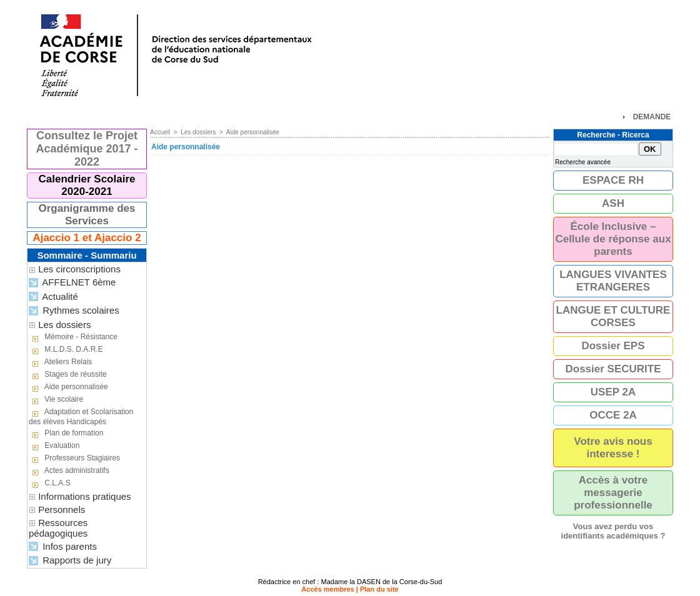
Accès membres (327, 589)
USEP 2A (613, 392)
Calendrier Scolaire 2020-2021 (87, 185)
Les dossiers (64, 325)
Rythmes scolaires (74, 311)
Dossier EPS (613, 346)
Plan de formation (66, 434)
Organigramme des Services (87, 215)
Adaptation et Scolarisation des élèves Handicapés (81, 417)
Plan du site (379, 589)
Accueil (160, 132)
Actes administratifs (69, 471)
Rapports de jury (70, 561)
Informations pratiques (84, 496)
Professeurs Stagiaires (74, 459)
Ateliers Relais (60, 362)
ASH (613, 203)
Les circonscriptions (79, 269)
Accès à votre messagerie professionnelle (613, 493)
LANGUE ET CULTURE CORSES (613, 316)
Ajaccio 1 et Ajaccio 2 (87, 238)
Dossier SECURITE (613, 369)
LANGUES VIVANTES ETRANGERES (613, 281)
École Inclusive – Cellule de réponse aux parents (613, 239)
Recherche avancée (583, 162)
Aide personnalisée (68, 387)
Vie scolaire (56, 400)
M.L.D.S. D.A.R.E (66, 350)
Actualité (53, 297)
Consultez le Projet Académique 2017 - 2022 (87, 149)
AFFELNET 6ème (72, 283)
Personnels (62, 509)
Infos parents (63, 547)
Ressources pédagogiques (58, 528)
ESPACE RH (613, 180)
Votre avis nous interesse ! (613, 448)
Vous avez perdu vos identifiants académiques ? (613, 531)
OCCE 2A (613, 415)
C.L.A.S (50, 484)
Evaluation (54, 446)
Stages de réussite (68, 375)
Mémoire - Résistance (73, 337)
